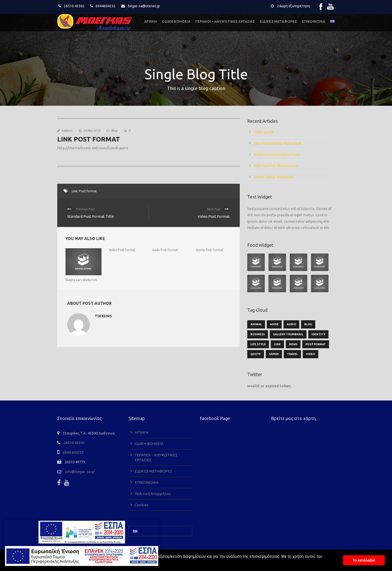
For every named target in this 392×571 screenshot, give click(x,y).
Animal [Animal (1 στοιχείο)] (256, 324)
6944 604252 (73, 452)
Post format (88, 191)
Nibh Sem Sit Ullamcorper (276, 166)
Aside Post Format (165, 250)
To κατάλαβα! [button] (364, 560)
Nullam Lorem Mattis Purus (277, 154)
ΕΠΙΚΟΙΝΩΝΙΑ (314, 21)
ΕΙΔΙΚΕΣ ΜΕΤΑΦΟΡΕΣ (278, 21)
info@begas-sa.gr (80, 472)
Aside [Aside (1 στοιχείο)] (274, 324)
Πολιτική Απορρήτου (153, 494)
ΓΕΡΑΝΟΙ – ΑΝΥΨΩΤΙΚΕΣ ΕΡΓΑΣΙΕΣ (225, 21)
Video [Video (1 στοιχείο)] (310, 354)
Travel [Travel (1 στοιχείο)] (292, 354)
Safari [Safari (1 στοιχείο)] (274, 354)
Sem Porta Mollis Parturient (277, 143)
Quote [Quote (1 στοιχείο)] (256, 354)
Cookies (142, 505)
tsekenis (67, 131)
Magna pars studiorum (81, 280)
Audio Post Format (122, 250)
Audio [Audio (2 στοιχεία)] (291, 324)
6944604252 (105, 6)
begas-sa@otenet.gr (144, 6)
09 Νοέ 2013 (92, 131)
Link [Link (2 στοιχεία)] (277, 344)
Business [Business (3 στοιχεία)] (258, 334)
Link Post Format (89, 139)
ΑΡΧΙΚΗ (150, 21)
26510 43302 (74, 6)
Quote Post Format (209, 250)
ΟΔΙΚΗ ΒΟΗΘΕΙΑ (176, 21)
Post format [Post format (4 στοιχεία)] (316, 344)
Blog (114, 131)
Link (75, 191)
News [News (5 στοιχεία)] (293, 344)
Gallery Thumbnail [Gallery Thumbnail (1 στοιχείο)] (288, 334)
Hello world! (264, 132)
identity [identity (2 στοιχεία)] (318, 334)
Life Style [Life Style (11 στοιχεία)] (258, 344)
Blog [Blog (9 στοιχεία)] (308, 324)
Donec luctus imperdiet (273, 177)
